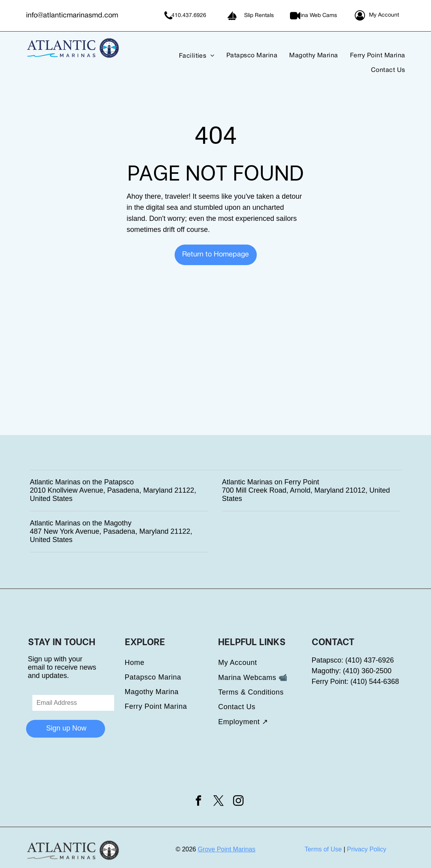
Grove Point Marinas (227, 849)
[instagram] (238, 802)
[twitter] (218, 802)
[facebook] (199, 802)
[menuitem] (191, 56)
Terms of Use (323, 849)
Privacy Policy (367, 849)
